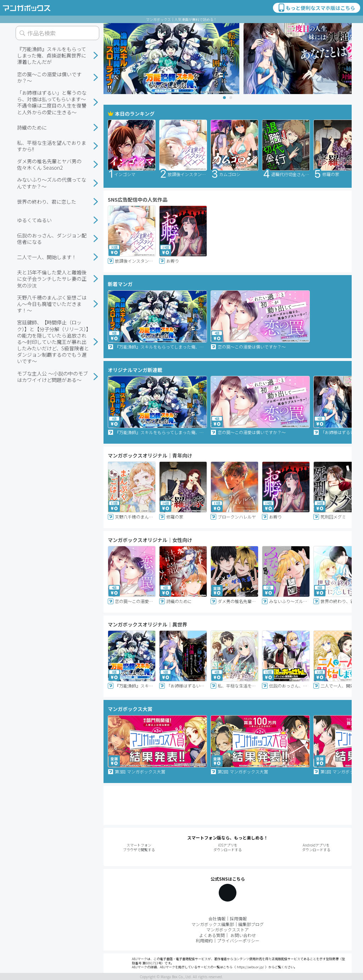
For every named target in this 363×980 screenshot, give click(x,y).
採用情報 (238, 918)
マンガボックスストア (228, 929)
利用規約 (204, 940)
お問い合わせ (243, 935)
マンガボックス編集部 (213, 924)
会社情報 (217, 918)
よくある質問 (212, 935)
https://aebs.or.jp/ (250, 967)
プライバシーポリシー (238, 940)
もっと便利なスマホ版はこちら (316, 8)
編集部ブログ (251, 924)
